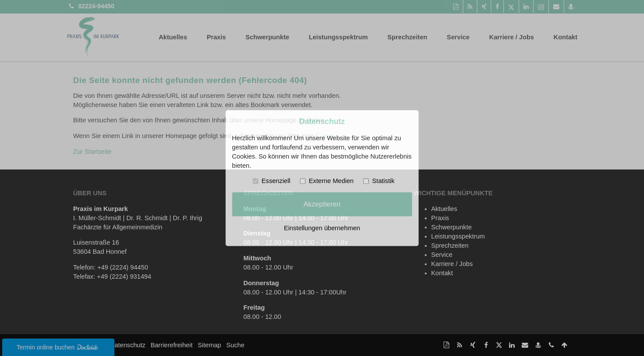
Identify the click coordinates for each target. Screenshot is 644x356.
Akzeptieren (322, 204)
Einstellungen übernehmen (322, 228)
